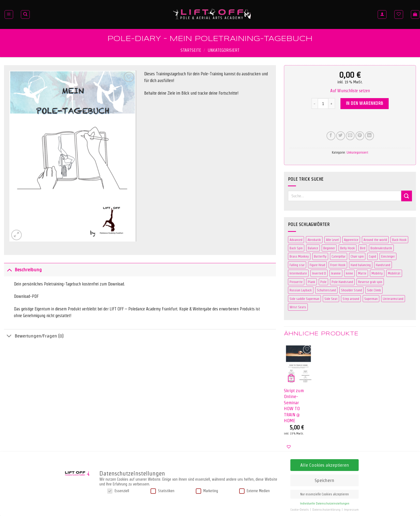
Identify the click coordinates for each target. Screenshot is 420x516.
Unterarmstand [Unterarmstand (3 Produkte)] (393, 299)
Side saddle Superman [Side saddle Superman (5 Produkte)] (304, 299)
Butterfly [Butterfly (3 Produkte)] (320, 256)
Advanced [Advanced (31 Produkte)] (296, 240)
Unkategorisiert (224, 50)
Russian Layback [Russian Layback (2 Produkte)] (301, 290)
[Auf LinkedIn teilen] (370, 136)
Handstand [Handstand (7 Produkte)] (383, 265)
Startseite (191, 50)
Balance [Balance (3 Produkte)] (313, 248)
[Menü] (9, 14)
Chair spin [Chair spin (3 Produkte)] (357, 256)
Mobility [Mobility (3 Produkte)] (377, 273)
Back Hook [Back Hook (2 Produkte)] (399, 240)
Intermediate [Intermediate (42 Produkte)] (298, 273)
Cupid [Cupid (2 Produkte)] (372, 256)
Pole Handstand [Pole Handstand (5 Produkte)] (342, 282)
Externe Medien (254, 491)
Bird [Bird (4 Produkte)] (363, 248)
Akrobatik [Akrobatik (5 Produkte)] (314, 240)
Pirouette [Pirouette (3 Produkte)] (296, 282)
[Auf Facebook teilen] (331, 136)
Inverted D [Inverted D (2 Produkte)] (319, 273)
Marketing (207, 491)
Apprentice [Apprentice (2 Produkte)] (351, 240)
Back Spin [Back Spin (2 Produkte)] (296, 248)
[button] (350, 91)
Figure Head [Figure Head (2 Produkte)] (317, 265)
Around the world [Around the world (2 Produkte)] (375, 240)
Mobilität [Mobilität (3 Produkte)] (394, 273)
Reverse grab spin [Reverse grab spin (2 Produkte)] (370, 282)
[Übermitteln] (407, 196)
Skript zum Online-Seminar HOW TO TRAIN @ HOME (294, 405)
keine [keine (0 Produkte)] (349, 273)
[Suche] (25, 14)
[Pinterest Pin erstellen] (360, 136)
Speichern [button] (325, 480)
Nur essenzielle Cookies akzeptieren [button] (325, 494)
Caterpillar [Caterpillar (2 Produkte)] (339, 256)
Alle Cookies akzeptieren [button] (325, 465)
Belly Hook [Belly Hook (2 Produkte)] (348, 248)
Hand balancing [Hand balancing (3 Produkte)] (361, 265)
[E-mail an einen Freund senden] (350, 136)
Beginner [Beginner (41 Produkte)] (329, 248)
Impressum (351, 509)
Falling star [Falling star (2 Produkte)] (297, 265)
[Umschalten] (9, 270)
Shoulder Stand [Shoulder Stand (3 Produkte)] (351, 290)
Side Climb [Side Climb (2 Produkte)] (374, 290)
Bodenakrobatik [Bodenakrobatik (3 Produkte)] (381, 248)
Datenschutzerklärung (327, 509)
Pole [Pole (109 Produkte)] (323, 282)
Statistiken (162, 491)
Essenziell (118, 491)
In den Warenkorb (365, 103)
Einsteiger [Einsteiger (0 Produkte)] (388, 256)
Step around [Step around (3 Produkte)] (351, 299)
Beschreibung (23, 270)
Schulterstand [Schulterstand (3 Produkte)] (326, 290)
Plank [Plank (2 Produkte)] (312, 282)
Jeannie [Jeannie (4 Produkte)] (336, 273)
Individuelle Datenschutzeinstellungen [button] (325, 503)
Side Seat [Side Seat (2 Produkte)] (331, 299)
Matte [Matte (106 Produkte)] (362, 273)
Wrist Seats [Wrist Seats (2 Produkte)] (298, 307)
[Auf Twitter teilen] (341, 136)
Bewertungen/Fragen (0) (34, 337)
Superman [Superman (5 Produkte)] (371, 299)
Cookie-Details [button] (300, 509)
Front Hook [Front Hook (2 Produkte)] (338, 265)
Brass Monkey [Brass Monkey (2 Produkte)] (299, 256)
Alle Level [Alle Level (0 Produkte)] (332, 240)
